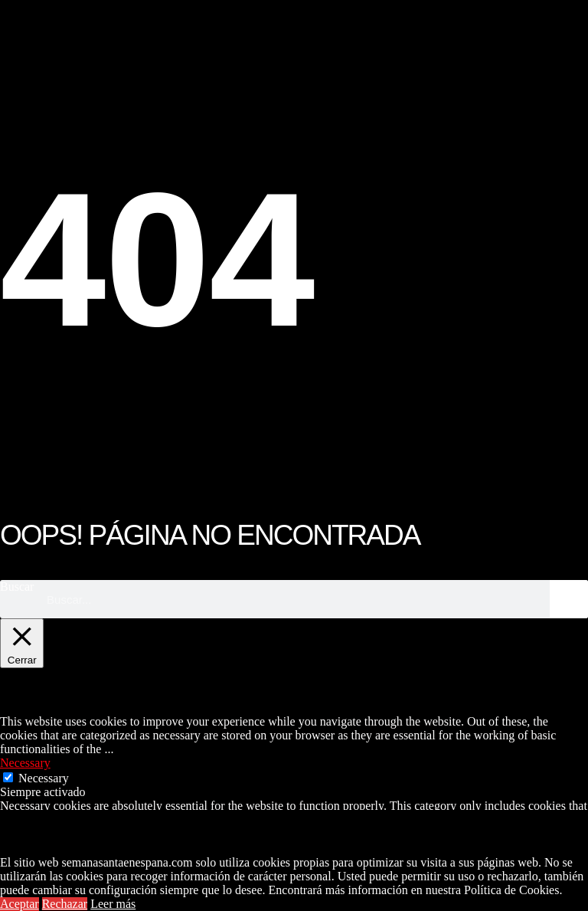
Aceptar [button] (20, 904)
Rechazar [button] (65, 904)
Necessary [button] (25, 763)
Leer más (113, 904)
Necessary (44, 778)
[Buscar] (569, 599)
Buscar (17, 587)
